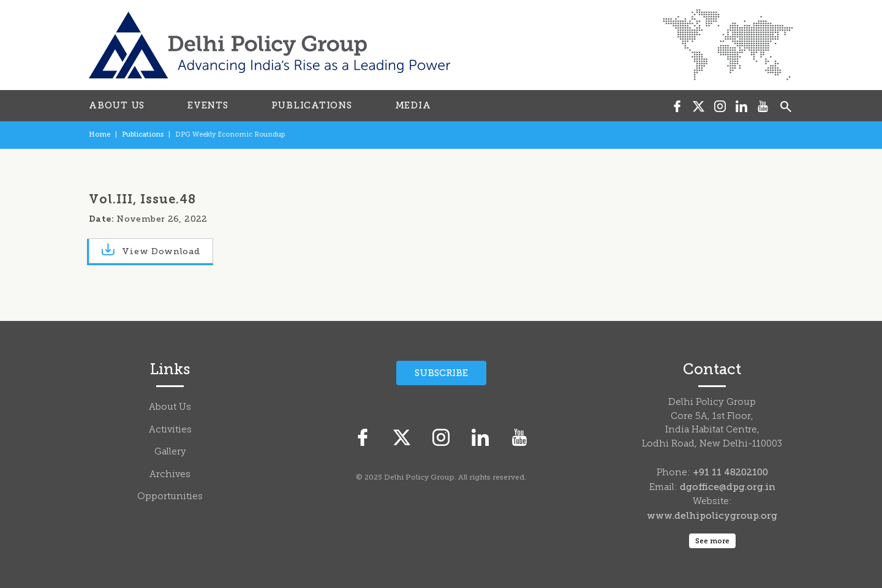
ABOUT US (117, 105)
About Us (170, 408)
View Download (151, 250)
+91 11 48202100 (730, 472)
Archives (170, 475)
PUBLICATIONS (312, 105)
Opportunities (170, 497)
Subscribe (441, 373)
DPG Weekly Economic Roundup (230, 134)
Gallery (170, 452)
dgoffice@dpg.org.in (728, 487)
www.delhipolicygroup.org (712, 516)
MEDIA (413, 105)
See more (712, 541)
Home (100, 134)
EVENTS (208, 105)
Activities (170, 430)
